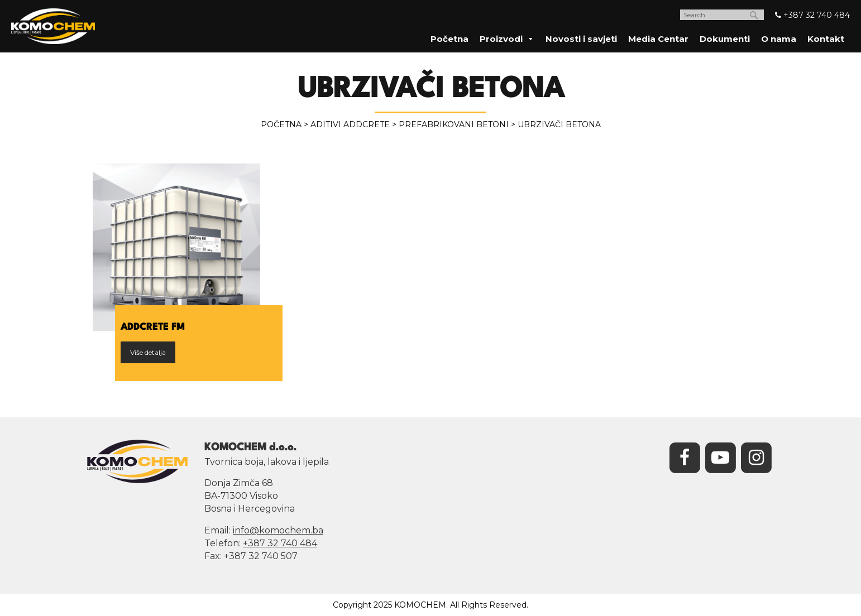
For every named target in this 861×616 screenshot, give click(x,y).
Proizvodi (507, 39)
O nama (779, 39)
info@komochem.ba (278, 530)
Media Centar (658, 39)
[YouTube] (720, 457)
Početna (449, 39)
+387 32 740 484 (812, 15)
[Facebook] (685, 457)
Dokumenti (725, 39)
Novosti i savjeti (581, 39)
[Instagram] (756, 457)
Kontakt (826, 39)
